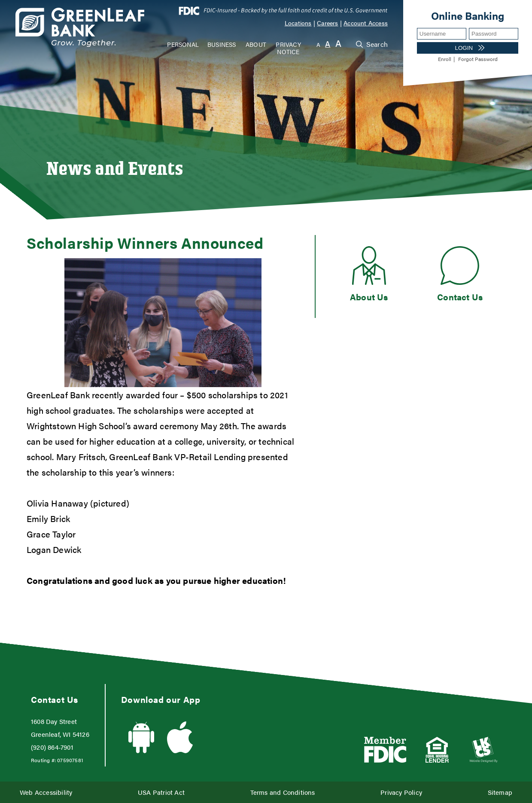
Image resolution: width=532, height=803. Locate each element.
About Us (369, 297)
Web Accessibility (46, 792)
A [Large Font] (338, 43)
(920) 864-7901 (52, 747)
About (256, 44)
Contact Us (460, 297)
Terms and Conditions (283, 792)
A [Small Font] (318, 44)
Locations (298, 23)
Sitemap (500, 792)
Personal (183, 44)
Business (222, 44)
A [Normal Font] (328, 44)
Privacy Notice (288, 48)
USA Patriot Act (161, 792)
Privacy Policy (401, 792)
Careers (327, 23)
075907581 (70, 760)
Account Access (366, 23)
